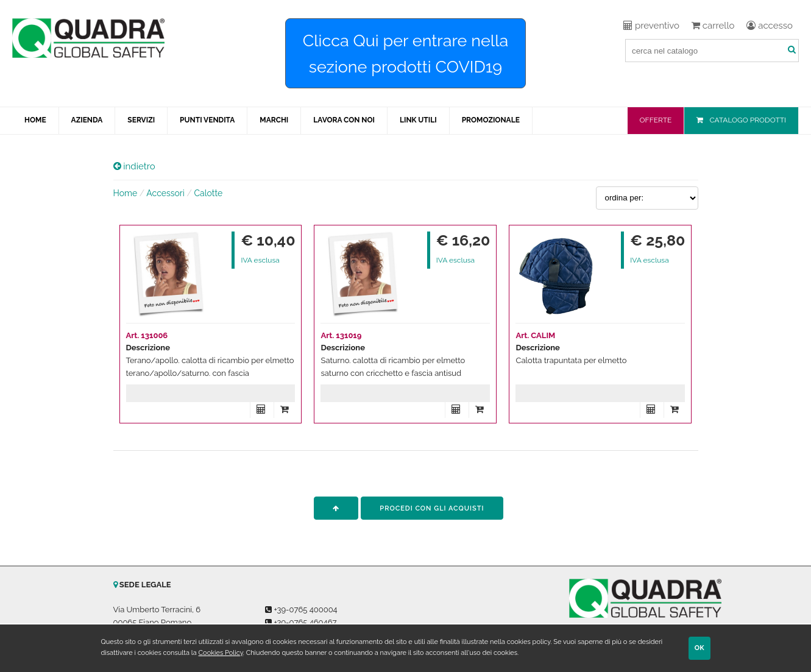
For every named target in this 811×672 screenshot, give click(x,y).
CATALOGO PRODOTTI (748, 120)
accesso (770, 26)
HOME (35, 120)
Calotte (208, 193)
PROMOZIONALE (491, 120)
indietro (134, 166)
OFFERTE (656, 120)
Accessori (165, 193)
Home (126, 193)
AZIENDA (87, 120)
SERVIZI (141, 120)
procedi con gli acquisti (432, 508)
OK (699, 648)
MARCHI (274, 120)
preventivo (651, 26)
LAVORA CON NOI (344, 120)
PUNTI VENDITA (207, 120)
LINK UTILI (418, 120)
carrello (713, 26)
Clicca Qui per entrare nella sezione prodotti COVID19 (406, 54)
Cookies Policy (221, 653)
